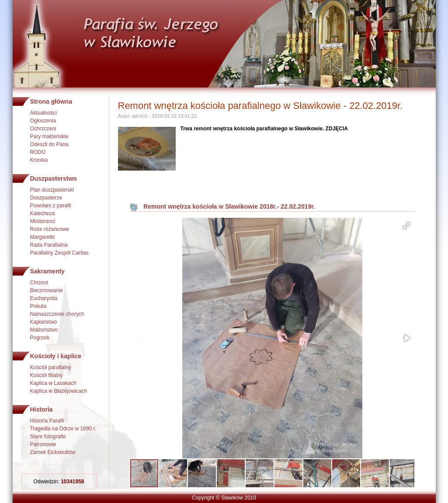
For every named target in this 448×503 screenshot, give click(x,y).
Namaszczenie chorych (57, 314)
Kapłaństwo (44, 322)
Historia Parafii (47, 421)
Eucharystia (44, 298)
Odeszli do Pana (49, 144)
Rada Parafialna (49, 245)
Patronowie (43, 444)
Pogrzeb (40, 338)
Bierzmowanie (47, 290)
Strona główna (51, 101)
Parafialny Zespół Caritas (59, 253)
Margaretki (43, 237)
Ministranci (43, 221)
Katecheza (43, 213)
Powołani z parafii (51, 206)
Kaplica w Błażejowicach (59, 391)
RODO (38, 152)
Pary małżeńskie (49, 136)
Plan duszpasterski (52, 190)
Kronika (39, 160)
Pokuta (38, 306)
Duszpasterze (46, 198)
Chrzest (39, 283)
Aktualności (43, 113)
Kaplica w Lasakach (53, 383)
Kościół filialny (47, 375)
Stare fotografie (48, 437)
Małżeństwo (44, 330)
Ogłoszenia (43, 121)
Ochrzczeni (43, 129)
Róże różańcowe (50, 229)
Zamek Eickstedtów (53, 452)
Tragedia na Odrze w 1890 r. (63, 429)
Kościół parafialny (51, 367)
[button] (406, 226)
